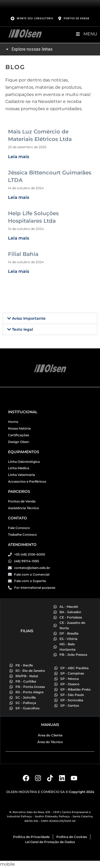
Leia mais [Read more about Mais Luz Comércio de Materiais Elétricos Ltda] (19, 157)
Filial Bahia (23, 254)
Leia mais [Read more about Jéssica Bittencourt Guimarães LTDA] (19, 197)
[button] (50, 318)
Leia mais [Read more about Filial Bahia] (19, 271)
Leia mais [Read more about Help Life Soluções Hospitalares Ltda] (19, 238)
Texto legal (23, 329)
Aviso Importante (29, 318)
